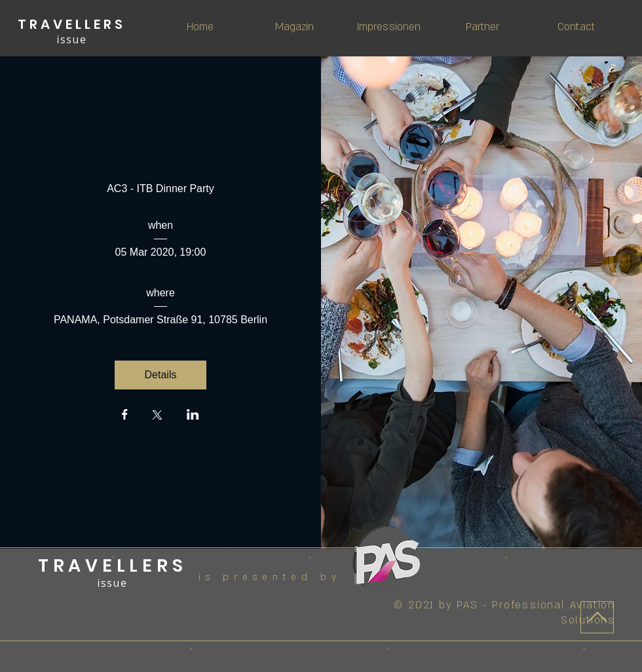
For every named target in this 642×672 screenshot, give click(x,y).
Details (161, 375)
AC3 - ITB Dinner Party (160, 188)
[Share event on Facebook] (125, 416)
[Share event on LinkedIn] (193, 416)
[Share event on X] (157, 416)
